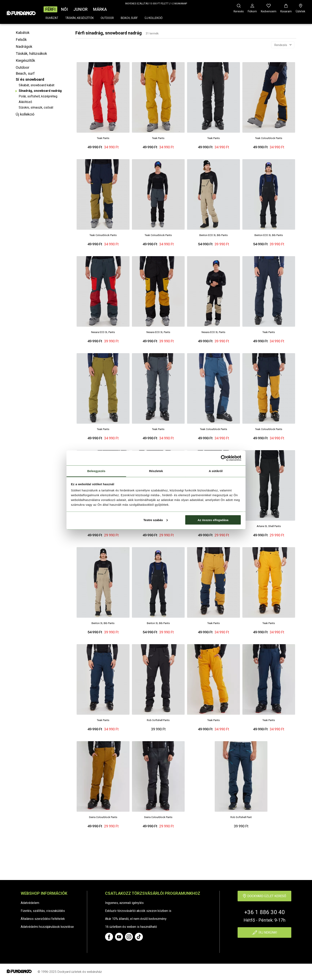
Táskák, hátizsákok (31, 53)
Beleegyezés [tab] (96, 471)
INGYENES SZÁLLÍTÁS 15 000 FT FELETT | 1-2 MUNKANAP (156, 4)
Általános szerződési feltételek (43, 919)
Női (64, 9)
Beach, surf (129, 18)
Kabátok (23, 33)
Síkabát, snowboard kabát (37, 85)
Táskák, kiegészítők (79, 18)
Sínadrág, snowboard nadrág (40, 91)
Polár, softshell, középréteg (38, 96)
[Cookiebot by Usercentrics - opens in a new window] (224, 458)
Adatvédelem (30, 903)
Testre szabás (155, 520)
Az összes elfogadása (213, 520)
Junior (80, 9)
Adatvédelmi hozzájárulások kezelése (47, 927)
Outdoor (107, 18)
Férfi (50, 9)
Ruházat (52, 18)
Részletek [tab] (156, 471)
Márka (100, 9)
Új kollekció (154, 18)
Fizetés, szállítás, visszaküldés (43, 911)
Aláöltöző (25, 102)
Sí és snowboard (30, 79)
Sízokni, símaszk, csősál (36, 107)
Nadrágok (24, 47)
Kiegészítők (25, 60)
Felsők (21, 40)
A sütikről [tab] (216, 471)
